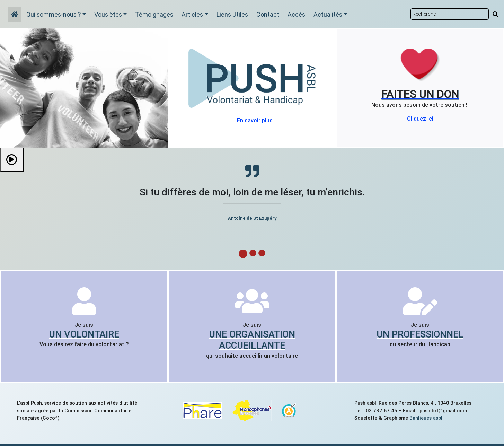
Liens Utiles (232, 14)
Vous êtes (108, 14)
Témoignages (154, 14)
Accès (296, 14)
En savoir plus (255, 120)
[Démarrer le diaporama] (12, 160)
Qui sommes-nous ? (54, 14)
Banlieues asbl (426, 418)
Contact (268, 14)
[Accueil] (15, 14)
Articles (192, 14)
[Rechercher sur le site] (450, 14)
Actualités (328, 14)
